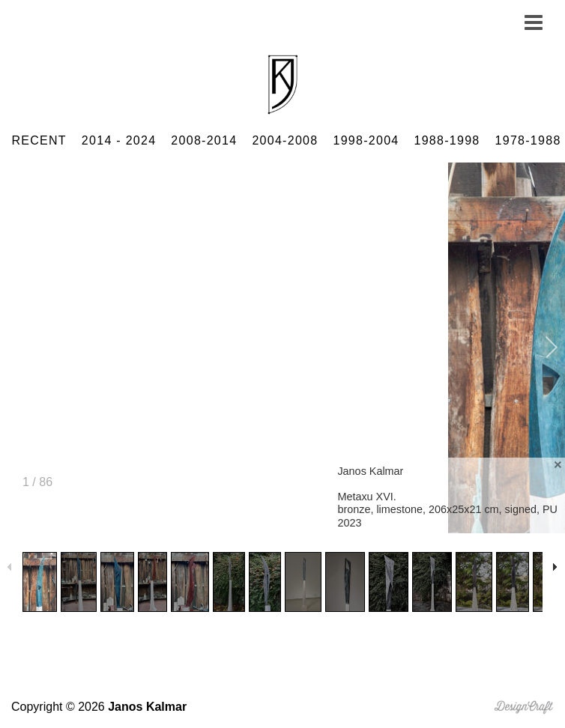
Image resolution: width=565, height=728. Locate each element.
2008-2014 (204, 140)
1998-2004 (366, 140)
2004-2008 (285, 140)
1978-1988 (528, 140)
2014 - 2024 (119, 140)
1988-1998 (447, 140)
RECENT (39, 140)
